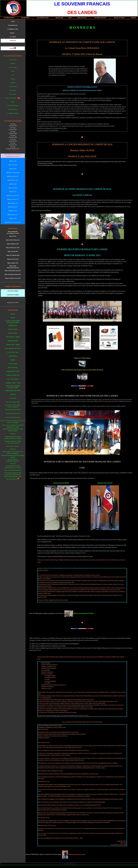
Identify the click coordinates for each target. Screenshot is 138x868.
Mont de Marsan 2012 (14, 195)
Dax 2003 (13, 161)
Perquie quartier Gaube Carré (13, 391)
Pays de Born (13, 90)
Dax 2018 (14, 218)
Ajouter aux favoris (82, 18)
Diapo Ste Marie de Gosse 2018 (13, 278)
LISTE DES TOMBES (13, 291)
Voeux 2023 (13, 463)
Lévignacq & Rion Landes (13, 371)
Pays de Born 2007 (13, 176)
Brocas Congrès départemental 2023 (13, 470)
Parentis (13, 318)
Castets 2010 (13, 188)
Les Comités (13, 37)
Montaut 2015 (13, 207)
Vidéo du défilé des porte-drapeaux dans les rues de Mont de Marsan (82, 370)
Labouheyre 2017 (14, 215)
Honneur (12, 33)
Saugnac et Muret (13, 333)
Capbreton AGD (13, 325)
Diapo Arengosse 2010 (13, 263)
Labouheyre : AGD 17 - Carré (13, 383)
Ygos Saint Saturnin (13, 109)
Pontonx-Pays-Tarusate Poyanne (13, 417)
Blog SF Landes (59, 18)
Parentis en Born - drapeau (13, 345)
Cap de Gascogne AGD (11, 348)
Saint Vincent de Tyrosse (13, 106)
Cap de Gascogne (13, 67)
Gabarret (13, 360)
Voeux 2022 (13, 449)
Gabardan (13, 79)
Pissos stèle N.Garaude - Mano (13, 402)
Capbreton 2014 (14, 203)
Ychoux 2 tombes (13, 364)
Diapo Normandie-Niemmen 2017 (13, 274)
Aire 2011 (13, 192)
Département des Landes (13, 302)
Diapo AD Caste (11, 259)
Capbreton (13, 64)
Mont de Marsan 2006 (13, 173)
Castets (13, 71)
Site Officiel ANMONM (100, 18)
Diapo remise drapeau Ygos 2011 (13, 271)
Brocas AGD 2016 (13, 368)
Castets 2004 (13, 165)
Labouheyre (13, 83)
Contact (70, 18)
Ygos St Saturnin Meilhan (13, 379)
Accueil (13, 21)
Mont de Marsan (13, 87)
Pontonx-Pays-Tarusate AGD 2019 (13, 410)
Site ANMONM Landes (43, 18)
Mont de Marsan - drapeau (13, 337)
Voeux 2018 (13, 394)
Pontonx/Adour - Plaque (13, 352)
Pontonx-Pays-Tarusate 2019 (14, 222)
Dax (13, 75)
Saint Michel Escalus (13, 341)
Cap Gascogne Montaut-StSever (13, 413)
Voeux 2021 (13, 434)
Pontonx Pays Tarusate (11, 98)
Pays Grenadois (13, 94)
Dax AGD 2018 (13, 398)
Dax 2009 (13, 184)
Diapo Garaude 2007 (13, 251)
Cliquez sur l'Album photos (82, 358)
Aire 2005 (13, 169)
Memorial (133, 18)
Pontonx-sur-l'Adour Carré (13, 375)
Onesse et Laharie (13, 329)
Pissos (13, 102)
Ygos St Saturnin (13, 356)
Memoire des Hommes (119, 18)
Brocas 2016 (14, 211)
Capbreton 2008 (13, 180)
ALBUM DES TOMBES (13, 295)
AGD (7, 195)
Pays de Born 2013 (13, 199)
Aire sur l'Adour (13, 60)
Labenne (13, 314)
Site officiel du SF (25, 18)
